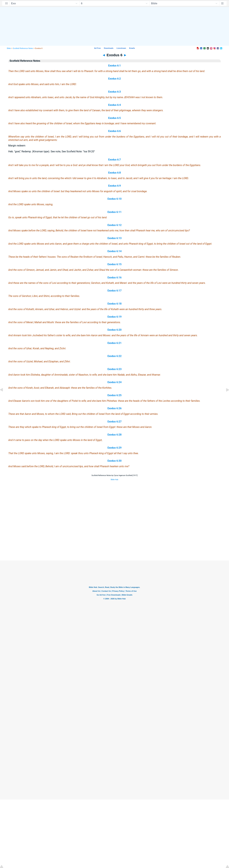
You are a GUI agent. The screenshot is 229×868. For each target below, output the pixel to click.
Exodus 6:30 (114, 461)
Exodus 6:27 (114, 422)
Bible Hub (114, 480)
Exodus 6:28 (114, 435)
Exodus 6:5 (115, 118)
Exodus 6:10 (114, 199)
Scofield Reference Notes (23, 48)
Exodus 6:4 (115, 105)
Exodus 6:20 (114, 330)
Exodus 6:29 (114, 448)
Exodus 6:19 (114, 317)
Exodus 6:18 (114, 304)
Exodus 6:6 (115, 131)
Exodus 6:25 (114, 395)
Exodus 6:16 (114, 278)
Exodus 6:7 (115, 160)
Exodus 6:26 (114, 408)
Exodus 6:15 (114, 264)
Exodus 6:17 (114, 291)
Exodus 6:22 (114, 356)
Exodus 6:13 (114, 238)
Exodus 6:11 (114, 212)
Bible (9, 48)
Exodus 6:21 (114, 343)
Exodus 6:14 (114, 251)
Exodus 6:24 (114, 382)
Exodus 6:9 (115, 186)
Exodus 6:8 (115, 173)
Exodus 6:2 (115, 79)
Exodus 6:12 (114, 225)
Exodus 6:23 (114, 369)
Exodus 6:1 (115, 66)
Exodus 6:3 (115, 92)
